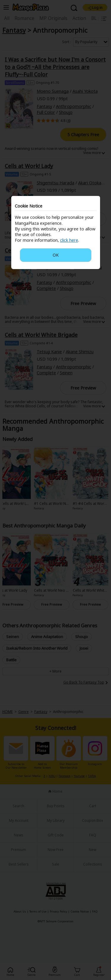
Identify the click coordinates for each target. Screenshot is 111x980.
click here (69, 240)
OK (56, 255)
